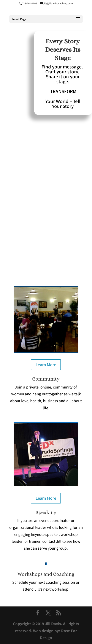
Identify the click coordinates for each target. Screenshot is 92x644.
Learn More (46, 365)
